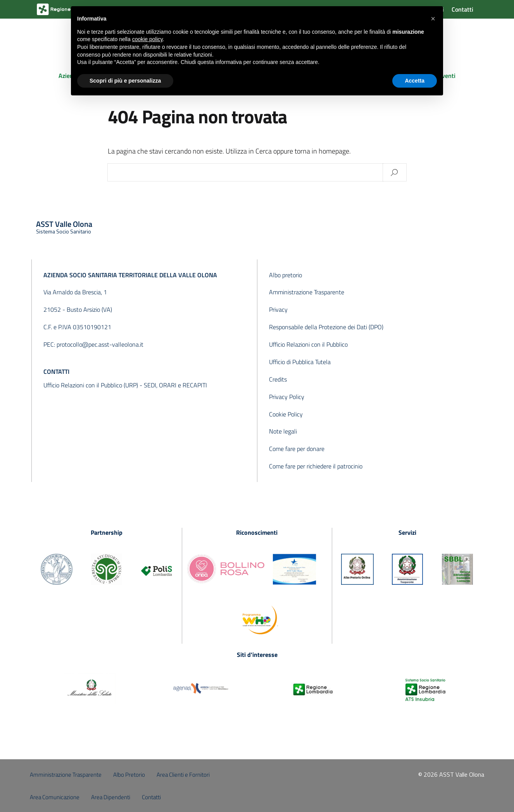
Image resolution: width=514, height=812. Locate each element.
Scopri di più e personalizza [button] (125, 81)
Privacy (278, 309)
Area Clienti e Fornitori (183, 775)
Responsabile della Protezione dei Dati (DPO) (326, 327)
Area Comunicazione (55, 797)
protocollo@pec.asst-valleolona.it (100, 344)
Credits (278, 379)
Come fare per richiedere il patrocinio (316, 466)
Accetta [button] (415, 81)
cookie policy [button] (147, 39)
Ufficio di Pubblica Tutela (300, 362)
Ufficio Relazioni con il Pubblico (308, 344)
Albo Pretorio (129, 775)
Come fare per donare (297, 449)
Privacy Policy (287, 397)
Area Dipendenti (111, 797)
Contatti (462, 9)
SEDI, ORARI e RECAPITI (175, 385)
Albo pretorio (285, 275)
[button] (433, 19)
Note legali (283, 431)
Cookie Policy (286, 414)
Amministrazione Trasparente (307, 292)
